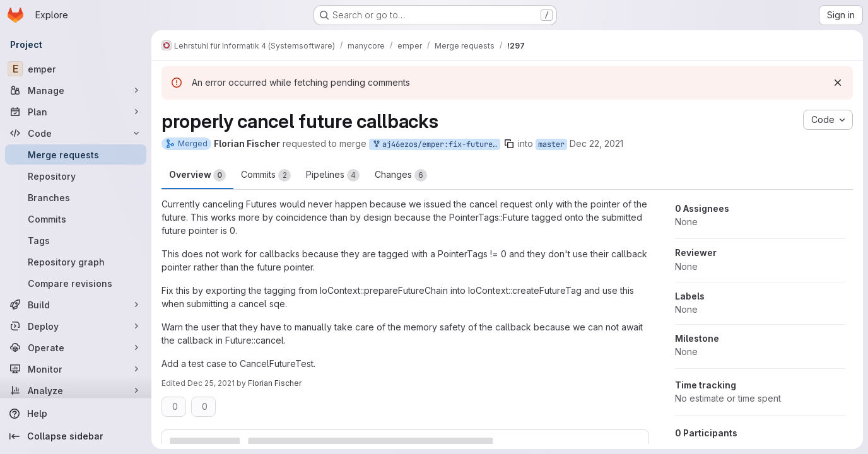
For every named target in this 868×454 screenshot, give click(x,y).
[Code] (76, 133)
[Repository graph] (76, 262)
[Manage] (76, 90)
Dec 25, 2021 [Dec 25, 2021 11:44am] (211, 383)
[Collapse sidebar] (76, 436)
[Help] (76, 414)
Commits (266, 175)
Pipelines (333, 175)
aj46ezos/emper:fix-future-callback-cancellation (436, 145)
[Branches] (76, 197)
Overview (197, 175)
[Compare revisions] (76, 283)
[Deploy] (76, 326)
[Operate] (76, 347)
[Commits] (76, 219)
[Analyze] (76, 390)
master (551, 144)
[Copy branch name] (509, 144)
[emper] (76, 69)
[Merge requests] (76, 154)
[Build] (76, 305)
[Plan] (76, 112)
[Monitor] (76, 369)
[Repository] (76, 176)
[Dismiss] (838, 83)
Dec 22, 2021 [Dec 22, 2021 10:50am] (596, 143)
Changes (401, 175)
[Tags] (76, 240)
